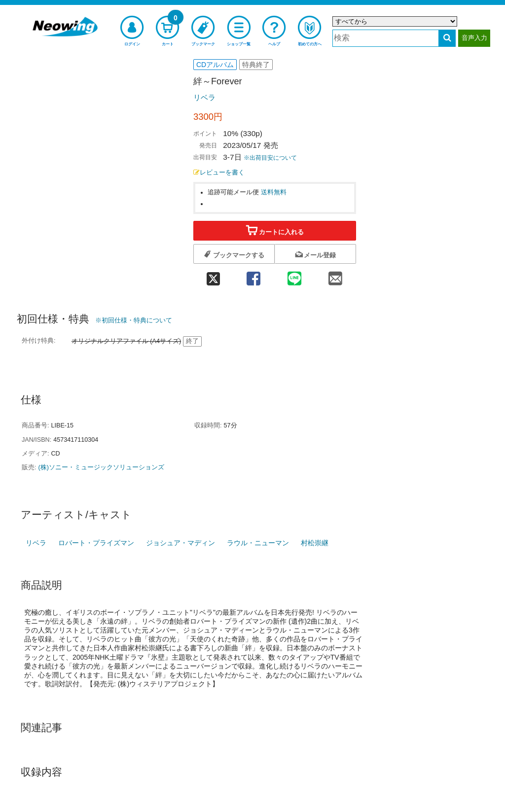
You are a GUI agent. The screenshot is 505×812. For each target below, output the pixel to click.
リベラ (204, 97)
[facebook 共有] (253, 275)
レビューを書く (219, 173)
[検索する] (447, 38)
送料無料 (274, 192)
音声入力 (474, 38)
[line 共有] (295, 275)
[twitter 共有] (213, 275)
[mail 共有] (336, 275)
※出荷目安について (270, 158)
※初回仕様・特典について (134, 320)
